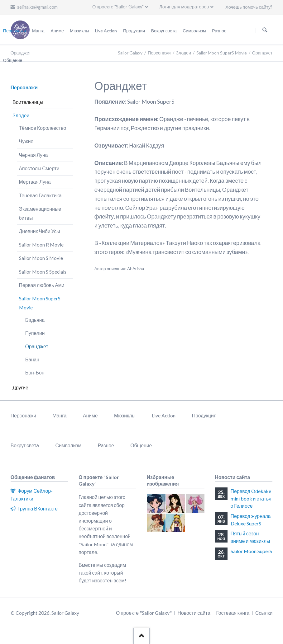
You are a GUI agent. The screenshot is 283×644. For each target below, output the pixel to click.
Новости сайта (194, 613)
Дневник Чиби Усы (40, 231)
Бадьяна (35, 320)
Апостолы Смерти (39, 168)
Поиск (265, 30)
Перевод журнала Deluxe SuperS (251, 520)
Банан (32, 359)
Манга (60, 415)
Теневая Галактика (40, 195)
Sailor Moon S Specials (43, 272)
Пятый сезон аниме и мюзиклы (250, 537)
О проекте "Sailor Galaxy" (118, 7)
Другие (20, 387)
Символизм (69, 445)
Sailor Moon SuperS (251, 551)
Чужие (26, 141)
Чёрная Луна (34, 155)
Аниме (90, 415)
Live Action (164, 415)
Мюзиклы (125, 415)
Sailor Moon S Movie (41, 258)
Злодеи (184, 53)
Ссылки (264, 613)
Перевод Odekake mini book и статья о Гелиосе (251, 498)
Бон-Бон (35, 372)
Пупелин (35, 333)
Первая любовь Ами (42, 285)
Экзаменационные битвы (40, 213)
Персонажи (159, 53)
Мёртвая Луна (35, 182)
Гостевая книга (233, 613)
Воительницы (28, 102)
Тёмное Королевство (43, 128)
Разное (106, 445)
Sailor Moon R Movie (41, 244)
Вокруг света (25, 445)
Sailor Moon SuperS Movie (222, 53)
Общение (141, 445)
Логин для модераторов (184, 7)
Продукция (204, 415)
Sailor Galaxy (130, 53)
